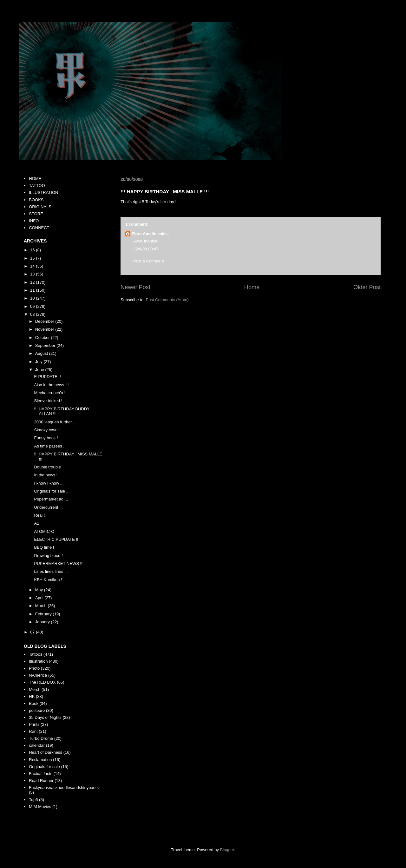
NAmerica (38, 675)
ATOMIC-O (44, 531)
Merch (35, 689)
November (45, 329)
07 (33, 632)
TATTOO (37, 186)
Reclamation (40, 760)
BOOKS (36, 200)
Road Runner (41, 781)
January (43, 622)
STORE (36, 214)
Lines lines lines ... (51, 571)
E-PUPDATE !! (47, 377)
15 (33, 258)
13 (33, 274)
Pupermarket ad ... (51, 499)
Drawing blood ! (48, 556)
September (46, 345)
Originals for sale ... (52, 491)
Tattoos (36, 654)
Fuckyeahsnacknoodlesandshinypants (64, 788)
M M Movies (40, 807)
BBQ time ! (44, 547)
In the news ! (46, 475)
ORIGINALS (40, 207)
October (43, 338)
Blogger (227, 850)
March (42, 606)
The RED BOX (42, 682)
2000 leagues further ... (55, 422)
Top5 (33, 800)
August (42, 353)
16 (33, 250)
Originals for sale (44, 767)
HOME (35, 179)
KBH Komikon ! (48, 580)
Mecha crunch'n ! (50, 393)
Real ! (39, 515)
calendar (37, 745)
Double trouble (47, 467)
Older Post (367, 287)
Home (252, 287)
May (40, 590)
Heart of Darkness (46, 752)
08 (33, 314)
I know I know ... (49, 483)
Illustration (38, 661)
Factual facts (41, 774)
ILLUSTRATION (43, 192)
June (40, 370)
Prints (34, 724)
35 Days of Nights (45, 717)
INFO (34, 221)
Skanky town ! (47, 430)
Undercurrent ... (48, 507)
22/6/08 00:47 (146, 249)
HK (32, 696)
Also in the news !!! (51, 385)
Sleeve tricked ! (48, 401)
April (40, 598)
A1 (36, 523)
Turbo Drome (41, 738)
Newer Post (135, 287)
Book (34, 703)
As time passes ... (50, 446)
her (163, 202)
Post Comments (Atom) (167, 300)
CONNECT (39, 228)
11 (33, 290)
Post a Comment (149, 261)
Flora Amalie (144, 234)
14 (33, 266)
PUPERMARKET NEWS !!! (59, 563)
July (39, 362)
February (44, 614)
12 (33, 282)
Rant (33, 731)
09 (33, 306)
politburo (37, 710)
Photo (34, 668)
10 (33, 298)
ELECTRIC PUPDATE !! (56, 539)
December (45, 321)
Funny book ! (46, 438)
